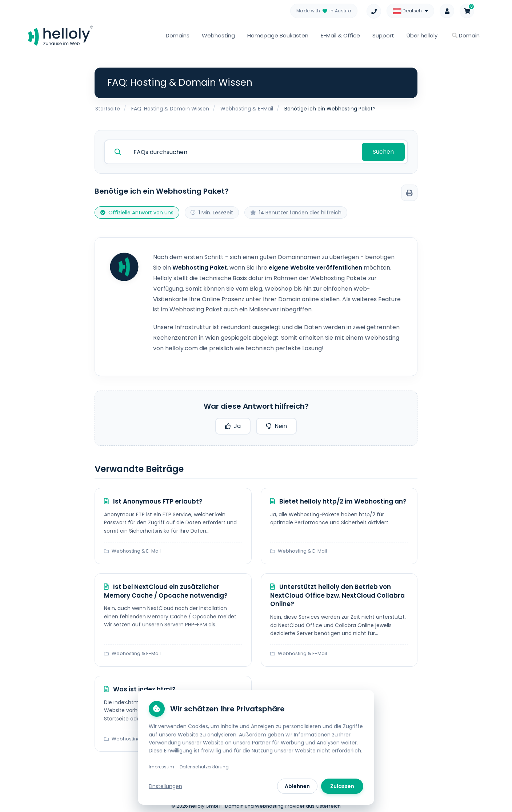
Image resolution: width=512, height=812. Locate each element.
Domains (178, 35)
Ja (233, 424)
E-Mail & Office (340, 35)
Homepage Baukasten (278, 35)
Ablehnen (297, 786)
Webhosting (218, 35)
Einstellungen (165, 786)
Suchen (384, 151)
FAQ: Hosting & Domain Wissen (170, 109)
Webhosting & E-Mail (247, 109)
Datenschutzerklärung (204, 767)
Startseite (108, 109)
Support (383, 35)
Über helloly (422, 35)
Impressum (161, 767)
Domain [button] (466, 35)
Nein (276, 424)
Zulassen (342, 786)
